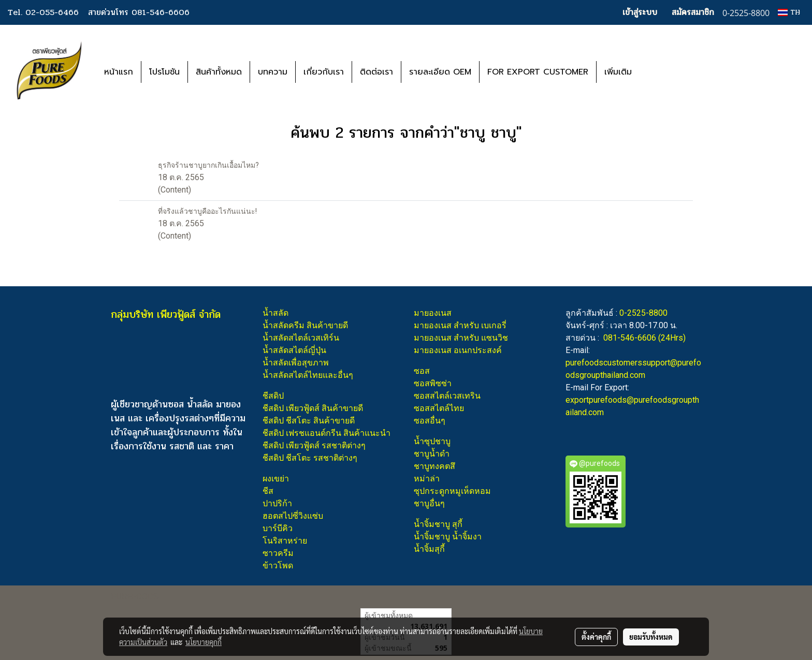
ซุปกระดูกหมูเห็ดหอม (452, 491)
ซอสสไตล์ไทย (439, 408)
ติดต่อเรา (376, 72)
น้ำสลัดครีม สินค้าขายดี (305, 325)
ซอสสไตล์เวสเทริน (447, 396)
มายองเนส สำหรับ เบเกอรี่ (460, 325)
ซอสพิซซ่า (433, 383)
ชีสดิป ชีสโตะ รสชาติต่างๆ (310, 458)
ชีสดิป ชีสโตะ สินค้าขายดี (309, 421)
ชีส (268, 491)
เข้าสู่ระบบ (640, 12)
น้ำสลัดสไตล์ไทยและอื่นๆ (308, 375)
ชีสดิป (273, 396)
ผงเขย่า (276, 479)
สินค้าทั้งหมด (219, 72)
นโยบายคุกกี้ (204, 642)
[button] (655, 72)
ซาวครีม (278, 553)
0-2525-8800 (643, 313)
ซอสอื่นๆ (430, 421)
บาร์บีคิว (278, 528)
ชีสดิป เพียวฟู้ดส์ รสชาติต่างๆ (314, 445)
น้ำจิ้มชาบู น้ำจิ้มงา (448, 537)
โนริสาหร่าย (285, 541)
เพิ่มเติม (618, 72)
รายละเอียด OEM (440, 72)
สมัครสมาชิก (693, 12)
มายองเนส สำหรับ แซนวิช (461, 338)
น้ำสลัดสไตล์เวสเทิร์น (301, 338)
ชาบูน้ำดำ (432, 454)
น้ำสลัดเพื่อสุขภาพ (296, 363)
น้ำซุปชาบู (432, 441)
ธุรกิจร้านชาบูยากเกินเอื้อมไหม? (208, 165)
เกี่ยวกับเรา (324, 72)
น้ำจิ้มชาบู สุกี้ (438, 524)
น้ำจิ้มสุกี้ (429, 549)
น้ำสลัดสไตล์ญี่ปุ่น (294, 350)
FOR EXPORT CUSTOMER (538, 72)
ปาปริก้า (277, 503)
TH (789, 12)
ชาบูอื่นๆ (429, 503)
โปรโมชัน (164, 72)
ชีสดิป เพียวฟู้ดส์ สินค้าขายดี (313, 408)
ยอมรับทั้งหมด (651, 637)
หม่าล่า (427, 479)
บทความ (273, 72)
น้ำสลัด (275, 313)
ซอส (422, 371)
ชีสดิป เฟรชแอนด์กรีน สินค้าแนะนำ (327, 433)
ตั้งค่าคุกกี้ (596, 637)
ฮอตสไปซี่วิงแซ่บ (293, 516)
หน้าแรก (119, 72)
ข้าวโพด (278, 566)
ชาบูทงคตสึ (434, 466)
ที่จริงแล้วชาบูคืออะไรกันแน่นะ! (207, 211)
